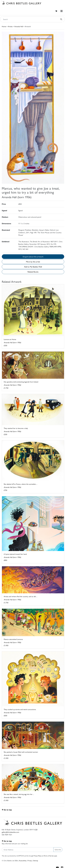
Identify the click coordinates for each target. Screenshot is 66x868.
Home (4, 26)
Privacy (30, 860)
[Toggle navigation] (62, 11)
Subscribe (58, 849)
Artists (10, 26)
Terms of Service (49, 856)
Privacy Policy (37, 856)
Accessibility (23, 860)
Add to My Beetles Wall (33, 267)
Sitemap (36, 860)
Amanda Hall (19, 26)
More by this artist (33, 262)
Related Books (33, 272)
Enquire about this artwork (33, 257)
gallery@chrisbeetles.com (10, 832)
